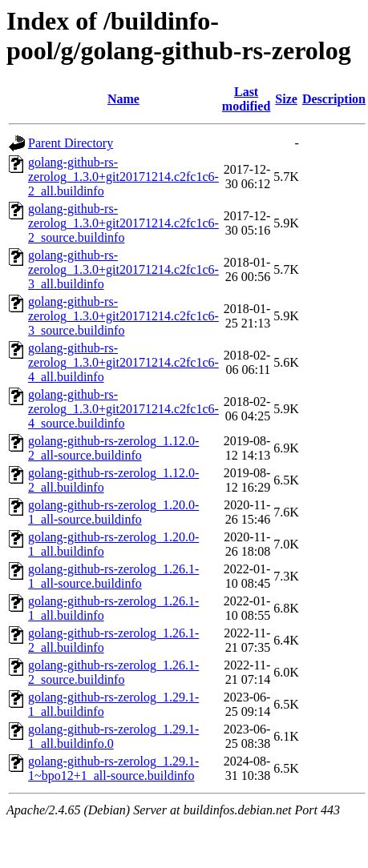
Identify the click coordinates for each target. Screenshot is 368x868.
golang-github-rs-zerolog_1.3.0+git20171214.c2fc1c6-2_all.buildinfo (123, 177)
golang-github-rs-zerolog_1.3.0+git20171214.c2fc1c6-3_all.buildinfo (123, 269)
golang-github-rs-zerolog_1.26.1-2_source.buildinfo (113, 672)
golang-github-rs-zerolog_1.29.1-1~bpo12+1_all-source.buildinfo (113, 768)
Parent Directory (71, 143)
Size (286, 99)
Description (334, 99)
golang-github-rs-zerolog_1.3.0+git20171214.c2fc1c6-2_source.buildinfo (123, 223)
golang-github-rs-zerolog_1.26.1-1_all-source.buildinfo (113, 576)
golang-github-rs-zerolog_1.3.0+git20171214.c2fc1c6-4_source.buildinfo (123, 409)
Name (123, 99)
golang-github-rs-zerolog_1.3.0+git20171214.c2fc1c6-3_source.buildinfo (123, 316)
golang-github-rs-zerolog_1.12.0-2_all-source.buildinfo (113, 448)
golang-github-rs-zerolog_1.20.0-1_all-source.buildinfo (113, 512)
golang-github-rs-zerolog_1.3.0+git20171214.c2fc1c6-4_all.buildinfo (123, 362)
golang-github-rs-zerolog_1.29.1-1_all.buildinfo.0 (113, 736)
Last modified (246, 99)
